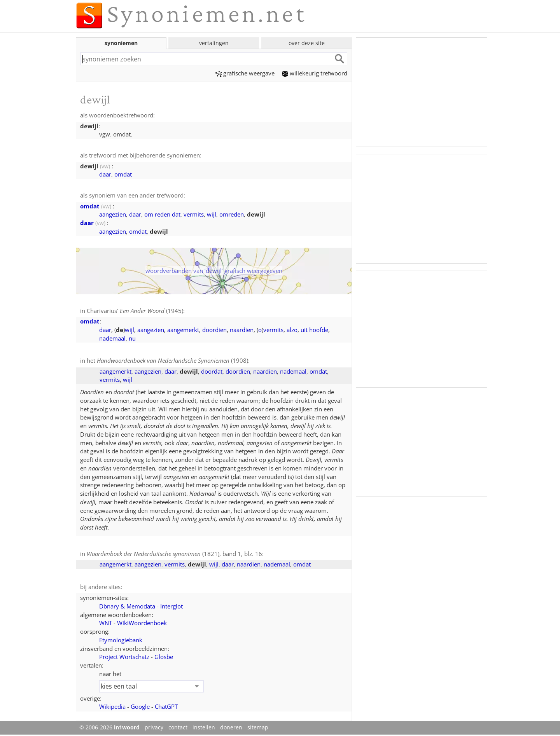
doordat (212, 371)
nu (132, 338)
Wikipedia (112, 706)
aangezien (113, 214)
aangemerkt (183, 330)
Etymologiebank (121, 640)
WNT (106, 623)
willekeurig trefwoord (315, 73)
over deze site (307, 43)
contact (178, 727)
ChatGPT (166, 706)
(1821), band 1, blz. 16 (174, 554)
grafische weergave (245, 73)
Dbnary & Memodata (127, 606)
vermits (194, 214)
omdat (123, 174)
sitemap (258, 727)
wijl (212, 214)
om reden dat (162, 214)
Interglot (171, 606)
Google (140, 706)
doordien (214, 330)
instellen (204, 727)
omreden (232, 214)
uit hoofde (314, 330)
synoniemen (121, 43)
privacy (154, 727)
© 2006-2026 (109, 727)
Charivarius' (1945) (135, 311)
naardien (242, 330)
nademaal (112, 338)
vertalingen (214, 43)
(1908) (172, 360)
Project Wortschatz (124, 657)
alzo (292, 330)
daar (105, 174)
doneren (231, 727)
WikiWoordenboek (142, 623)
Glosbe (164, 657)
